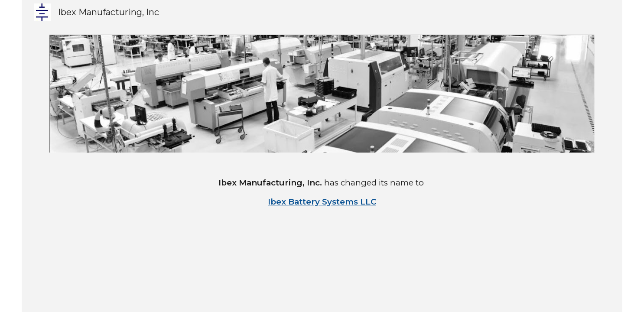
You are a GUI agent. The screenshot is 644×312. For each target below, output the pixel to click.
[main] (322, 192)
